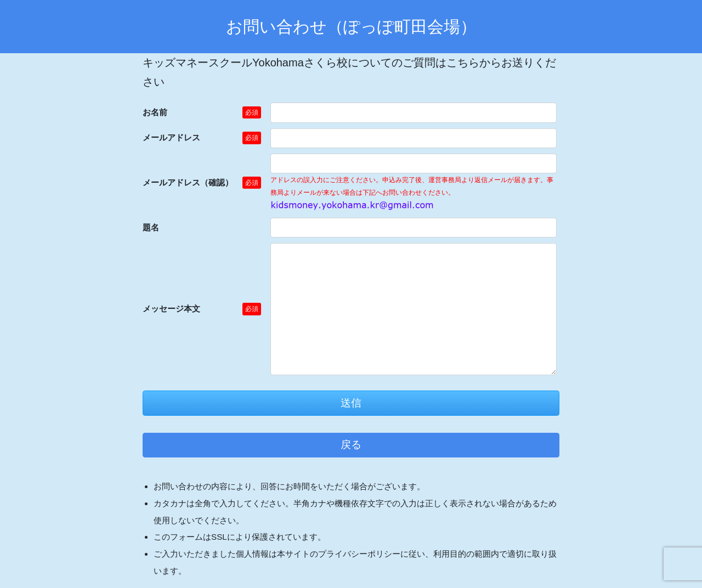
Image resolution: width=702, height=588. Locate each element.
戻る (351, 445)
